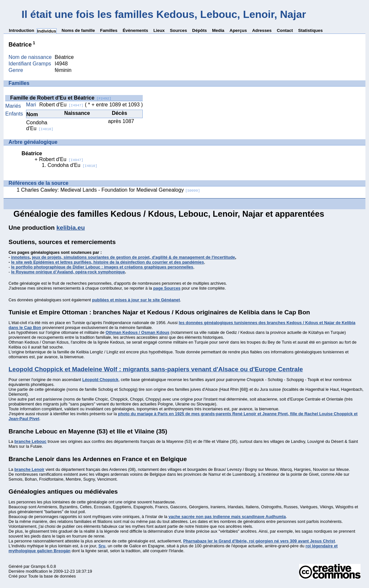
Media (218, 30)
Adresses (262, 30)
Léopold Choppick (100, 380)
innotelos (20, 257)
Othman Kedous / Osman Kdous (138, 332)
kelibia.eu (70, 228)
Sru (102, 546)
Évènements (135, 30)
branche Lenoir (29, 469)
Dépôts (199, 30)
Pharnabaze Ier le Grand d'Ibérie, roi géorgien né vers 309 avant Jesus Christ (259, 541)
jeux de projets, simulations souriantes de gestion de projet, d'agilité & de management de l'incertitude (133, 257)
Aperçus (238, 30)
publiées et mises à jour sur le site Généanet (136, 300)
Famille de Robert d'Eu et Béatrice (61, 98)
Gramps (38, 566)
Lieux (159, 30)
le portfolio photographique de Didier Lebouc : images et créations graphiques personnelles (102, 267)
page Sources (167, 288)
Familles (109, 30)
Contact (285, 30)
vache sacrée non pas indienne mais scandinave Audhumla (227, 517)
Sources (178, 30)
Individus (47, 31)
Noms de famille (78, 30)
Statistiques (310, 30)
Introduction (21, 30)
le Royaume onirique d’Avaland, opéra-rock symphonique (68, 272)
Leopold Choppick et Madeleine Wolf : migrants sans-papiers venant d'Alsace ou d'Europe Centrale (156, 369)
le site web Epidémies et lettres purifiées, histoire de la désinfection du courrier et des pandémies (107, 262)
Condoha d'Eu (40, 125)
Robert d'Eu (61, 105)
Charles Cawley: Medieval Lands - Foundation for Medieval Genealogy (111, 190)
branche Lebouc (30, 441)
